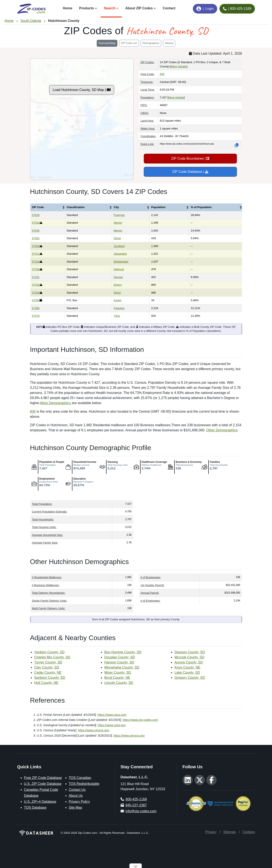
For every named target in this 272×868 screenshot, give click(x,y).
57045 (36, 231)
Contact (169, 8)
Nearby (169, 43)
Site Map (76, 808)
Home (68, 8)
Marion (118, 223)
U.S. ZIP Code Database (43, 784)
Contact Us (77, 790)
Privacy (211, 832)
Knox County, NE (187, 667)
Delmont (119, 269)
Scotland (119, 246)
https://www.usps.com (112, 715)
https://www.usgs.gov (112, 725)
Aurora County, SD (189, 662)
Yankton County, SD (50, 652)
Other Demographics (222, 430)
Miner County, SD (118, 673)
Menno (118, 231)
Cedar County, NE (48, 673)
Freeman (119, 215)
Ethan (117, 293)
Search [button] (110, 8)
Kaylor (118, 300)
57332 (36, 285)
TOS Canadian (80, 778)
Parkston (119, 308)
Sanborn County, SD (50, 678)
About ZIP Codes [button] (139, 8)
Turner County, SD (48, 662)
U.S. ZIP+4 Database (40, 802)
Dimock (118, 277)
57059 (36, 246)
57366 (36, 308)
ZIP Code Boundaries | (190, 158)
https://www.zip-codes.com (140, 720)
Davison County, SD (190, 652)
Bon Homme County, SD (123, 652)
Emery (118, 285)
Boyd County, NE (117, 678)
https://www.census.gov (94, 730)
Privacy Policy (79, 802)
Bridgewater (121, 262)
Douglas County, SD (120, 657)
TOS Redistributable (84, 784)
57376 (36, 316)
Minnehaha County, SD (122, 667)
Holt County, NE (46, 683)
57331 (36, 277)
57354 (36, 300)
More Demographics (56, 403)
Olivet (117, 238)
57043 (36, 223)
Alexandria (120, 254)
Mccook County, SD (189, 657)
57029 (36, 215)
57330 (36, 269)
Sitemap (230, 832)
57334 (36, 293)
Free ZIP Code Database (43, 778)
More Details (179, 66)
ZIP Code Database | (190, 172)
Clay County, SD (47, 667)
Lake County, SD (187, 673)
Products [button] (86, 8)
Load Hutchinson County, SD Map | (82, 90)
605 (162, 74)
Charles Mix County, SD (52, 657)
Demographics (151, 43)
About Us (76, 796)
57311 (36, 254)
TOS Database (35, 808)
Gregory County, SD (190, 678)
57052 (36, 238)
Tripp (117, 316)
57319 (36, 262)
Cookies (249, 832)
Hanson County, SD (119, 662)
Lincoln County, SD (119, 683)
